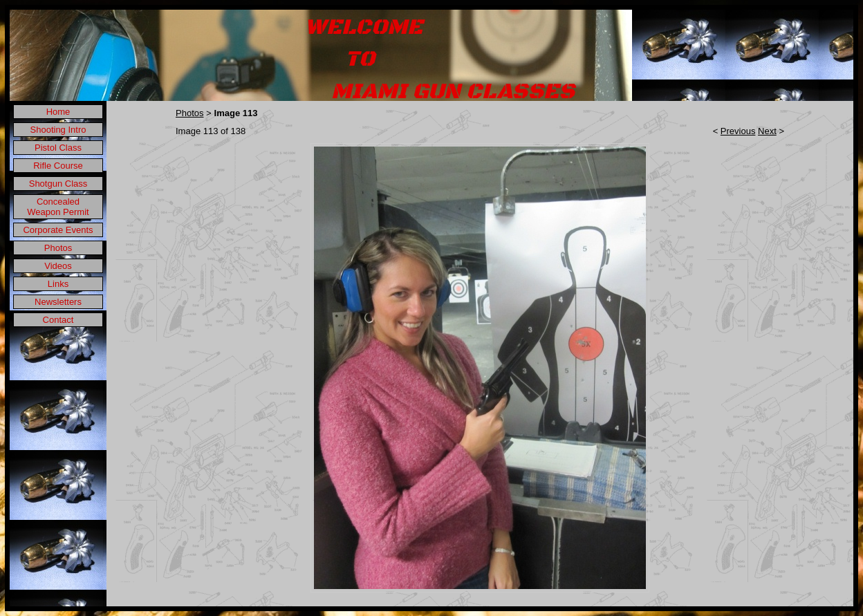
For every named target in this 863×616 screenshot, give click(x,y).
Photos (58, 248)
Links (58, 284)
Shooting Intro (58, 130)
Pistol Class (58, 148)
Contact (58, 320)
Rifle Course (58, 166)
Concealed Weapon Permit (58, 207)
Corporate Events (58, 230)
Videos (58, 266)
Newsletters (58, 302)
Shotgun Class (58, 184)
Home (58, 112)
